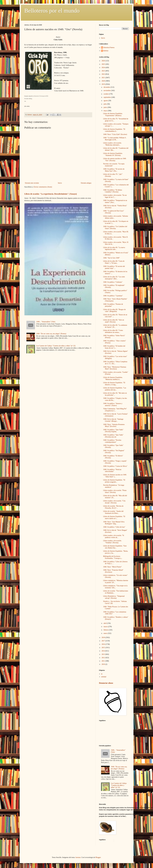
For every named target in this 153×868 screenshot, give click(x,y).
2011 (103, 661)
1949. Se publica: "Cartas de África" (115, 466)
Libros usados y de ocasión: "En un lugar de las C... (115, 196)
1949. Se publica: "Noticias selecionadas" (112, 471)
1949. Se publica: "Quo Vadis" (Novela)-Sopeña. (113, 431)
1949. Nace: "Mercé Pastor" (112, 567)
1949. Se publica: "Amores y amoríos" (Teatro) (113, 404)
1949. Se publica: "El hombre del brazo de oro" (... (114, 347)
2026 (103, 61)
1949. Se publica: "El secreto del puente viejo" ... (114, 267)
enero (106, 633)
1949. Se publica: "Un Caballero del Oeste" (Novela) (115, 227)
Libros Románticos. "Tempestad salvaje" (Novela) (114, 597)
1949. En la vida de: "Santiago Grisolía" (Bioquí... (113, 420)
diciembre (107, 87)
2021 (103, 78)
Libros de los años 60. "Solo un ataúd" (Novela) (114, 321)
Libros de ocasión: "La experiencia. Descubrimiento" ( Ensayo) (51, 194)
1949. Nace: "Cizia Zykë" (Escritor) (115, 134)
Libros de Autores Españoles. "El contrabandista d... (114, 130)
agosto (106, 101)
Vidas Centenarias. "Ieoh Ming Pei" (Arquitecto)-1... (115, 410)
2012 (103, 658)
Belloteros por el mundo (52, 11)
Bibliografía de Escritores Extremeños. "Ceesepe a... (113, 557)
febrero (106, 630)
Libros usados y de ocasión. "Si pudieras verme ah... (114, 536)
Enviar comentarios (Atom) (43, 187)
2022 (103, 74)
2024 (103, 68)
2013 (103, 654)
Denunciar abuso (106, 683)
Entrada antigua (86, 183)
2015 (103, 648)
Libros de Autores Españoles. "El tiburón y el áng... (114, 384)
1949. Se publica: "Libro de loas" (114, 527)
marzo (106, 627)
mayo (106, 111)
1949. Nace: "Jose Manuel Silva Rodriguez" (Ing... (114, 523)
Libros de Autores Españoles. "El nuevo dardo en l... (114, 517)
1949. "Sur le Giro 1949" (111, 258)
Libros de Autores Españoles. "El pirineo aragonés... (114, 481)
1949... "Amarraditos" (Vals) (46, 322)
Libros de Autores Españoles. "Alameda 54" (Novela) (113, 154)
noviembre (107, 91)
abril (105, 623)
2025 (103, 64)
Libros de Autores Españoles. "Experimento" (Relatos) (113, 115)
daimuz (106, 51)
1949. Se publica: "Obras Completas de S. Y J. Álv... (115, 363)
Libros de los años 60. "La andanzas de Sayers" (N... (115, 326)
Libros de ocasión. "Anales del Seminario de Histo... (113, 512)
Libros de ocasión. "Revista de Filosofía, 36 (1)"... (113, 507)
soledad (104, 677)
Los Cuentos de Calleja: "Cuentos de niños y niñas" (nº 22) (56, 346)
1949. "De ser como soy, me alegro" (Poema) (51, 334)
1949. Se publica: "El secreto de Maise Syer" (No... (114, 170)
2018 (103, 637)
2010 (103, 664)
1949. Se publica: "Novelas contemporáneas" (112, 441)
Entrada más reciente (32, 183)
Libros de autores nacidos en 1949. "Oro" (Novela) (115, 160)
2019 (103, 84)
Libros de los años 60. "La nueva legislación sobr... (114, 248)
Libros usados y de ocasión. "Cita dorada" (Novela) (114, 502)
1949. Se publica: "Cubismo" (113, 282)
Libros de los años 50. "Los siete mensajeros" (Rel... (114, 278)
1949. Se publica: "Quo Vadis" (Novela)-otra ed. (113, 436)
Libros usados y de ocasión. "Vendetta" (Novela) (112, 542)
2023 (103, 71)
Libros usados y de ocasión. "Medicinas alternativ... (112, 144)
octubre (106, 94)
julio (105, 104)
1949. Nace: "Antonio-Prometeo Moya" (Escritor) (114, 425)
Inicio (60, 183)
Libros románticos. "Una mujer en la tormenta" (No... (115, 587)
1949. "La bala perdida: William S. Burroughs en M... (115, 139)
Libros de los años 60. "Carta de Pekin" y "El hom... (114, 262)
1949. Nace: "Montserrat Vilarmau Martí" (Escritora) (115, 368)
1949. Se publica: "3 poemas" (113, 296)
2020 (103, 81)
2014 (103, 651)
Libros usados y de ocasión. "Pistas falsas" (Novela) (115, 491)
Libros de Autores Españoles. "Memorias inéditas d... (113, 378)
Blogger (98, 857)
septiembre (107, 97)
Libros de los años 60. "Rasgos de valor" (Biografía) (114, 310)
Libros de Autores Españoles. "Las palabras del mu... (115, 389)
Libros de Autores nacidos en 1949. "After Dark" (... (115, 476)
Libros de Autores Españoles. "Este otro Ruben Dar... (115, 547)
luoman (78, 857)
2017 (103, 641)
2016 (103, 644)
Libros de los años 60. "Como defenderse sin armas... (113, 331)
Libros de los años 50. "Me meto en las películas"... (115, 394)
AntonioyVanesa (109, 47)
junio (105, 107)
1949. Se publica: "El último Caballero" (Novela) (113, 191)
